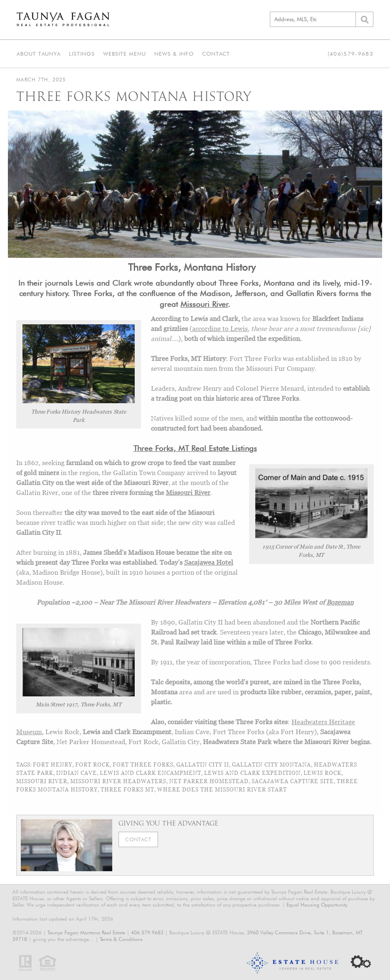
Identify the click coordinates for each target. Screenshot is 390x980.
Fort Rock (93, 764)
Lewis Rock (322, 773)
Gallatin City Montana (272, 764)
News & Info (174, 54)
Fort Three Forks (143, 764)
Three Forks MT (127, 789)
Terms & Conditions (121, 939)
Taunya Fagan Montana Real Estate (86, 932)
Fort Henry (53, 764)
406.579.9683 (147, 932)
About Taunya (39, 54)
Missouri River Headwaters (118, 781)
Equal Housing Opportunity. (317, 905)
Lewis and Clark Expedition (252, 773)
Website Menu (125, 54)
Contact (216, 54)
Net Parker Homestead (209, 781)
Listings (82, 54)
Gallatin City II (203, 764)
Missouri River (188, 492)
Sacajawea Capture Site (293, 781)
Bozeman (340, 602)
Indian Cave (77, 773)
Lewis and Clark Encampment (151, 773)
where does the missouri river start (222, 789)
